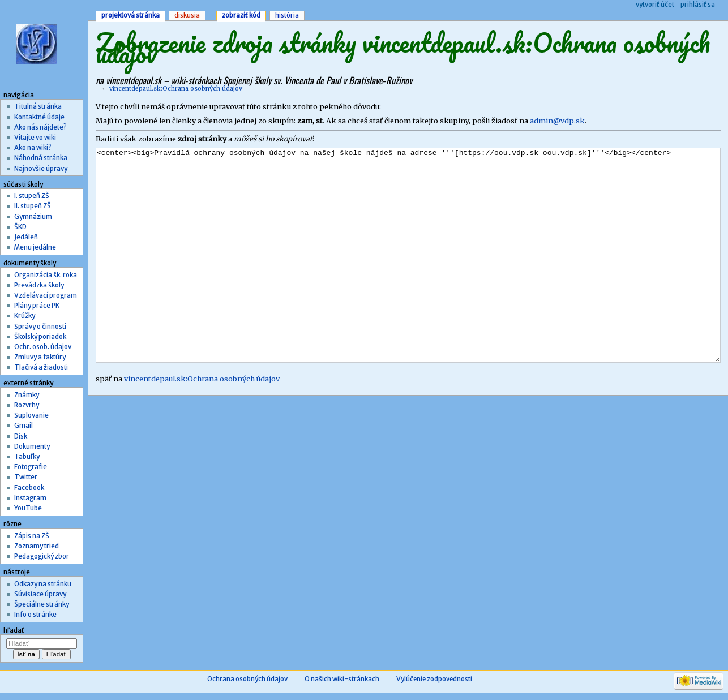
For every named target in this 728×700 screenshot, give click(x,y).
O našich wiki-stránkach (342, 679)
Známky (27, 395)
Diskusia (187, 15)
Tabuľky (27, 457)
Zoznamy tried (37, 546)
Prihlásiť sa (698, 5)
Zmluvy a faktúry (40, 357)
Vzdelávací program (46, 295)
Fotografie (31, 467)
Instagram (30, 498)
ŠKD (20, 227)
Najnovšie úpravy (41, 169)
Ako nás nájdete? (40, 127)
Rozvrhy (27, 405)
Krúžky (25, 316)
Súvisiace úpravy (40, 594)
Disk (21, 436)
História (287, 15)
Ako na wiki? (33, 148)
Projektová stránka (130, 15)
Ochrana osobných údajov (247, 679)
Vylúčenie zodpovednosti (434, 679)
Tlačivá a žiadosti (41, 367)
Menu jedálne (35, 247)
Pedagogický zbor (42, 556)
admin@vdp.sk (557, 121)
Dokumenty (32, 446)
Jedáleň (26, 237)
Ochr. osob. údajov (43, 347)
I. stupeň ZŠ (32, 196)
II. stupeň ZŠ (33, 206)
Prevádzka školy (39, 285)
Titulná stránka (38, 106)
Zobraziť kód (241, 15)
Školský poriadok (40, 337)
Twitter (26, 477)
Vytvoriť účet (655, 5)
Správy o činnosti (40, 327)
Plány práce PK (37, 306)
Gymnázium (33, 217)
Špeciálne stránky (42, 604)
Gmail (23, 426)
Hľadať (14, 630)
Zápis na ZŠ (32, 536)
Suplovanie (31, 415)
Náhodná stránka (41, 158)
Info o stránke (35, 615)
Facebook (29, 488)
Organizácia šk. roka (46, 275)
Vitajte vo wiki (35, 138)
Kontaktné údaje (39, 117)
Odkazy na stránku (43, 584)
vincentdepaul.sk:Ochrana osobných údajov (176, 89)
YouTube (28, 508)
